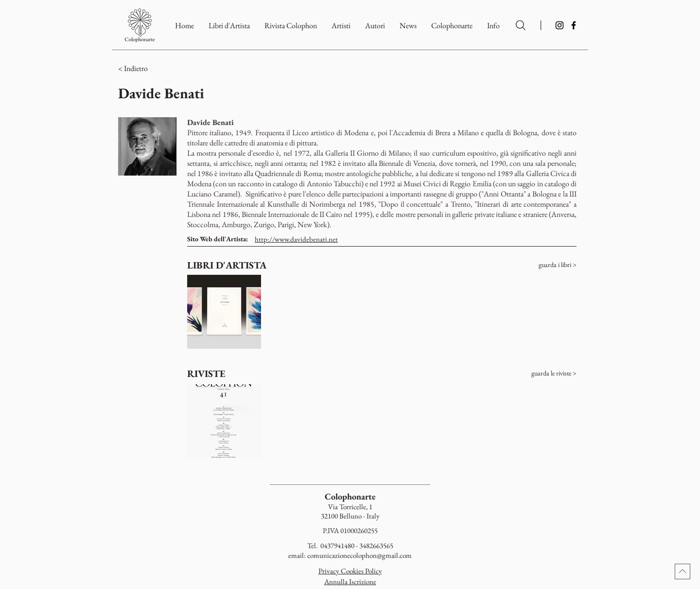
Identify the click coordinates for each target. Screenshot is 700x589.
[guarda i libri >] (539, 265)
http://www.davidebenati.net (296, 239)
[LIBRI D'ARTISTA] (227, 265)
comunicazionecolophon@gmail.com (359, 555)
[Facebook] (574, 25)
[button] (452, 26)
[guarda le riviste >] (539, 374)
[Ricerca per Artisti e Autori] (521, 25)
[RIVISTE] (225, 374)
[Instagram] (560, 25)
